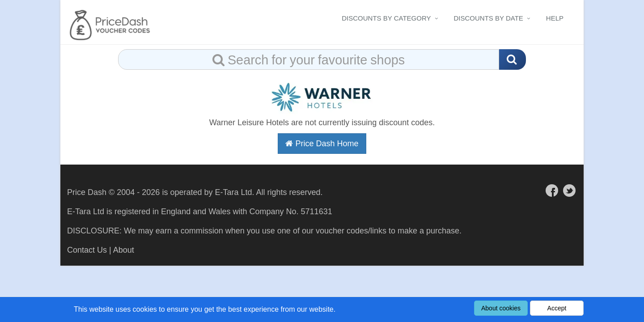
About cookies (501, 308)
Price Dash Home (322, 144)
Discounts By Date (489, 18)
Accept (557, 308)
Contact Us (87, 250)
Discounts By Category (386, 18)
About (124, 250)
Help (555, 18)
